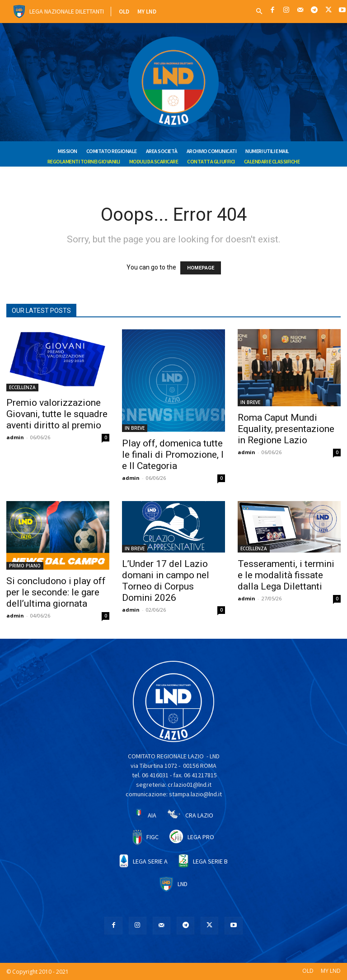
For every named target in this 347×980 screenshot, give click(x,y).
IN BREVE (135, 428)
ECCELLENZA (22, 387)
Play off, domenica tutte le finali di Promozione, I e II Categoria (173, 455)
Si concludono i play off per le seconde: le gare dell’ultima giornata (56, 592)
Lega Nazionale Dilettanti (67, 11)
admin (15, 437)
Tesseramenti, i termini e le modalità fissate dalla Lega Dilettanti (286, 575)
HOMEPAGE (201, 268)
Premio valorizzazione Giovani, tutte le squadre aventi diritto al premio (57, 414)
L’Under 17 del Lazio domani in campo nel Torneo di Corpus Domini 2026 (166, 581)
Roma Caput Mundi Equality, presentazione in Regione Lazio (286, 429)
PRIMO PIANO (25, 566)
